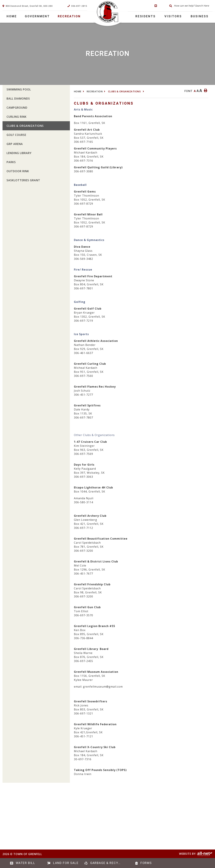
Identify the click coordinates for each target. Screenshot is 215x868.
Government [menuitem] (37, 16)
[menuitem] (12, 17)
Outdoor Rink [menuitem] (18, 171)
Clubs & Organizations (125, 91)
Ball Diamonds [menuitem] (18, 99)
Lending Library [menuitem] (19, 153)
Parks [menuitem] (11, 162)
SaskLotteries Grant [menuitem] (23, 180)
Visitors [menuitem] (173, 16)
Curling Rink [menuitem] (17, 117)
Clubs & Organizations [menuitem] (25, 126)
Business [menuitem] (200, 16)
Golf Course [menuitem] (16, 135)
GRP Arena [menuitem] (15, 144)
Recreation (95, 91)
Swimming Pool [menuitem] (19, 89)
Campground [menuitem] (17, 108)
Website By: (196, 854)
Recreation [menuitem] (69, 16)
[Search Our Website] (190, 6)
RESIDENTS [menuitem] (145, 16)
